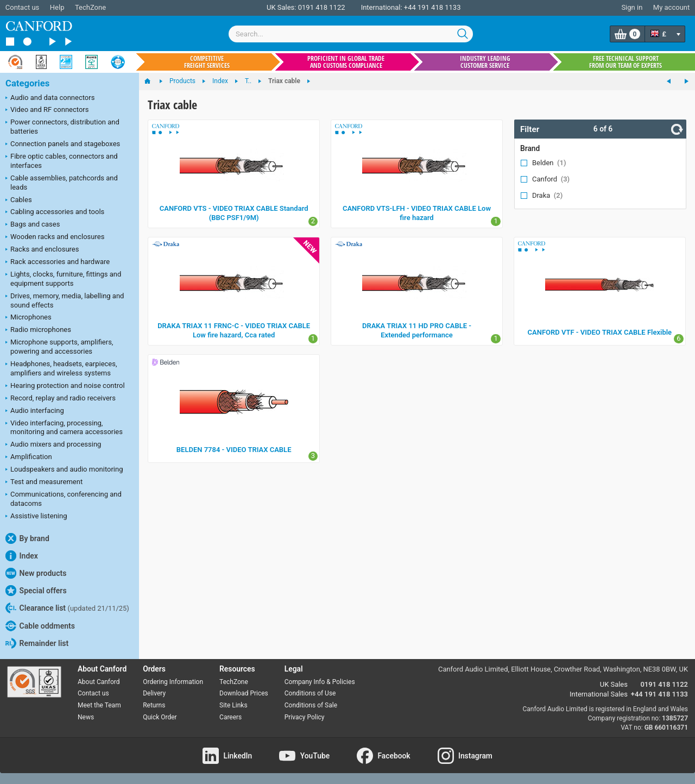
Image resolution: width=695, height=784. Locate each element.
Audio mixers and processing (53, 445)
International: (382, 7)
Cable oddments (40, 626)
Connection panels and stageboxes (63, 145)
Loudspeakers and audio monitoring (64, 470)
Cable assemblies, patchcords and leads (62, 183)
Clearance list (67, 608)
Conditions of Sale (311, 705)
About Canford (99, 682)
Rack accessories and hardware (58, 262)
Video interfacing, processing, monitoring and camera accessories (64, 428)
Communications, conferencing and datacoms (64, 499)
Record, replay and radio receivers (61, 399)
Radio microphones (38, 330)
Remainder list (37, 643)
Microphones (29, 318)
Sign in (632, 7)
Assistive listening (36, 517)
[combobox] (351, 34)
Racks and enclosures (42, 250)
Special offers (36, 591)
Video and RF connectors (47, 110)
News (86, 717)
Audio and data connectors (50, 98)
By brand (27, 538)
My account (671, 7)
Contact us (23, 7)
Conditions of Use (310, 693)
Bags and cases (33, 225)
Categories (27, 83)
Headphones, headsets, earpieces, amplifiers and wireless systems (61, 368)
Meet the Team (99, 705)
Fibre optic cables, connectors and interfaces (62, 161)
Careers (230, 717)
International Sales (599, 694)
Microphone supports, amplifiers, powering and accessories (59, 347)
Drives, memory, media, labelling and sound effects (65, 300)
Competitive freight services (207, 62)
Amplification (29, 457)
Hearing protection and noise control (65, 386)
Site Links (233, 705)
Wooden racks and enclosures (55, 237)
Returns (154, 705)
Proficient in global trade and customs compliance (346, 62)
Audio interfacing (35, 411)
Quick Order (160, 717)
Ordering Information (173, 682)
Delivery (154, 693)
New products (36, 573)
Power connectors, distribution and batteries (62, 127)
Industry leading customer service (485, 62)
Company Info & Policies (320, 682)
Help (57, 7)
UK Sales (614, 684)
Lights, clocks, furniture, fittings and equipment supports (63, 279)
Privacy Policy (305, 717)
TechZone (90, 7)
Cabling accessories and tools (55, 212)
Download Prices (244, 693)
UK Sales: (282, 7)
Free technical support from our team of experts (625, 62)
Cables (19, 200)
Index (22, 556)
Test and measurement (44, 482)
